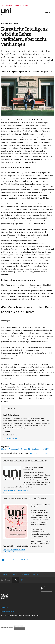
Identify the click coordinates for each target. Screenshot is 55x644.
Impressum (5, 608)
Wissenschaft (14, 449)
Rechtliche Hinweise (8, 611)
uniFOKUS (45, 449)
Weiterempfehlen (11, 560)
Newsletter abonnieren (11, 493)
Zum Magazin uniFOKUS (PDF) (14, 549)
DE (16, 580)
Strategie (36, 449)
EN (22, 580)
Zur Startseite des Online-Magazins (16, 490)
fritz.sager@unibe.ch (11, 438)
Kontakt (15, 574)
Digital (4, 449)
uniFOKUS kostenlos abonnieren (15, 552)
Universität (26, 449)
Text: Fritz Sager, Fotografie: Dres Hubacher (20, 72)
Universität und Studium (39, 453)
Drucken (27, 560)
